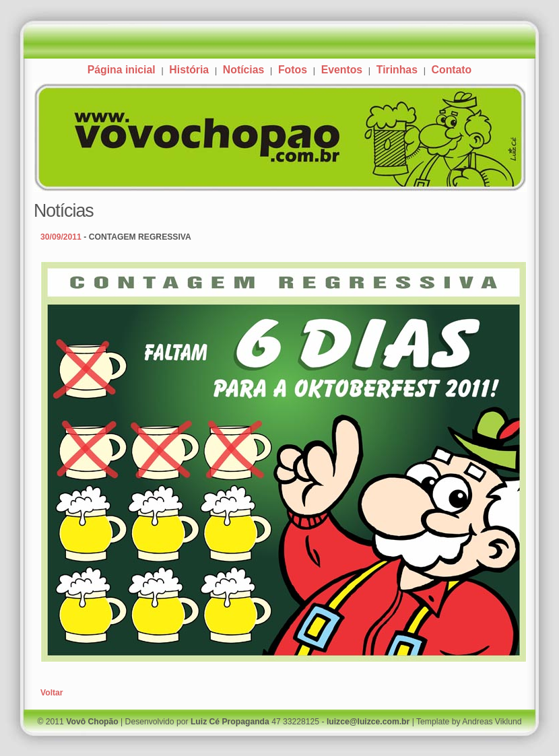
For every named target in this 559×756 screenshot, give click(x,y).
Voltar (52, 693)
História (189, 70)
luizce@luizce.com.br (368, 722)
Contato (452, 70)
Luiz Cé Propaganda (230, 722)
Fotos (293, 70)
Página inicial (122, 70)
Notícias (243, 70)
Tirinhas (397, 70)
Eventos (342, 70)
